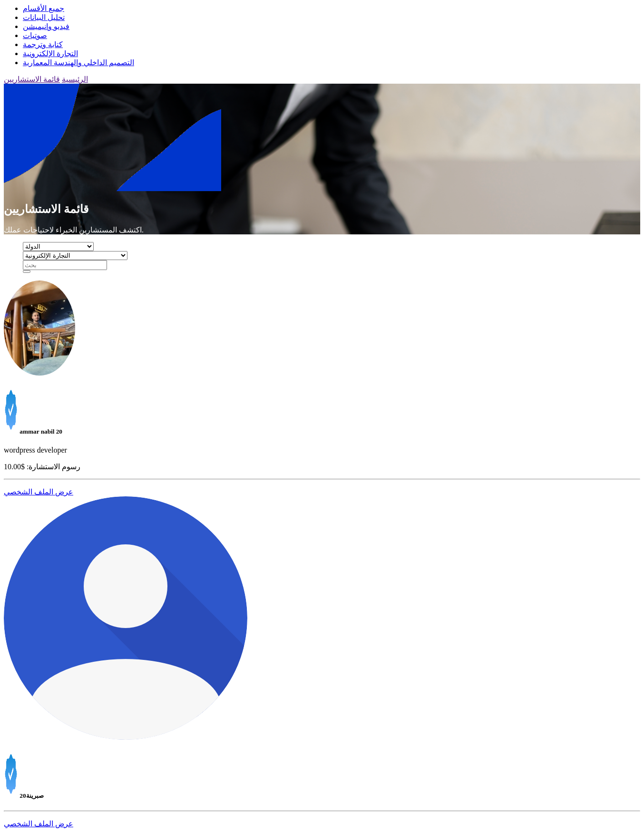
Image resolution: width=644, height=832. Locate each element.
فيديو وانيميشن (46, 26)
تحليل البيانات (44, 17)
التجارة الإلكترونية (50, 53)
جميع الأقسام (44, 8)
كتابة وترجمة (43, 44)
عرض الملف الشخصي (39, 492)
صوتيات (35, 35)
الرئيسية (75, 79)
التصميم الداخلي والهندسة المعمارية (78, 63)
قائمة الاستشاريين (32, 79)
